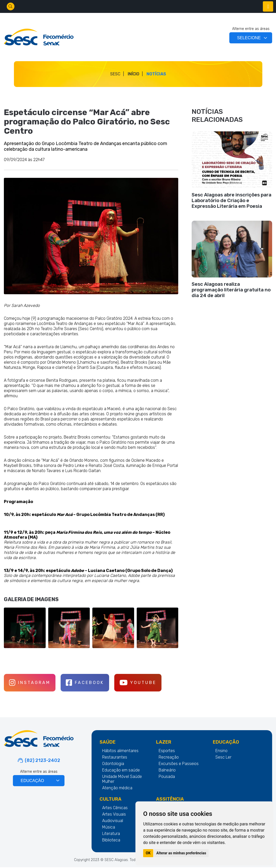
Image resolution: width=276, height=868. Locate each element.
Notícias (156, 74)
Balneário (167, 771)
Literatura (111, 834)
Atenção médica (117, 789)
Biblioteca (111, 841)
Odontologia (113, 764)
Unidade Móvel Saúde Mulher (122, 780)
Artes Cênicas (115, 809)
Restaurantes (115, 758)
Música (109, 828)
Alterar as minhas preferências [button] (181, 853)
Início (133, 74)
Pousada (167, 777)
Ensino (221, 751)
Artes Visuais (114, 815)
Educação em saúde (121, 771)
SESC (115, 74)
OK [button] (148, 853)
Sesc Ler (223, 758)
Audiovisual (113, 821)
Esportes (167, 751)
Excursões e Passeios (179, 764)
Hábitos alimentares (120, 751)
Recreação (169, 758)
